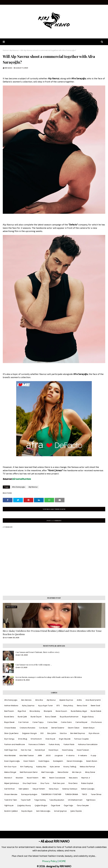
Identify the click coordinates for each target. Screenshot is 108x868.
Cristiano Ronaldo (27, 728)
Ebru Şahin (52, 733)
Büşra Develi (9, 722)
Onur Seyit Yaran (30, 783)
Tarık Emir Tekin (11, 800)
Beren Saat (95, 706)
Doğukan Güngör (29, 733)
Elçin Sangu (9, 739)
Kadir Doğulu (44, 761)
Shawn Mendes (11, 794)
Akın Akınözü (26, 700)
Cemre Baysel (81, 722)
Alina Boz (39, 700)
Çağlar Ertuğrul (41, 805)
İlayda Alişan (27, 811)
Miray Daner (90, 772)
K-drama (70, 756)
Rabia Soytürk (87, 783)
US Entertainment (75, 800)
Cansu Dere (52, 722)
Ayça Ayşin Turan (45, 706)
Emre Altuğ (23, 739)
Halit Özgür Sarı (11, 750)
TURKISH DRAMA (72, 794)
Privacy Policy (50, 861)
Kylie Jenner (55, 767)
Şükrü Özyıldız (76, 811)
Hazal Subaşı (68, 750)
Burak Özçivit (36, 717)
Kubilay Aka (41, 767)
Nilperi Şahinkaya (12, 783)
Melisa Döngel (10, 772)
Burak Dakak (96, 711)
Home (5, 50)
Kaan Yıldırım (29, 761)
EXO (42, 733)
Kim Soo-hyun (10, 767)
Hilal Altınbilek (10, 756)
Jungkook (59, 756)
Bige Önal (22, 711)
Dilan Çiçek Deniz (11, 733)
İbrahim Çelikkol (11, 811)
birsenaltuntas (22, 479)
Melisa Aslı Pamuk (87, 767)
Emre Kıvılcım (36, 739)
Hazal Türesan (83, 750)
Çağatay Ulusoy (24, 805)
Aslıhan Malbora (11, 706)
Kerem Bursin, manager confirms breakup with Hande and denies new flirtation (49, 677)
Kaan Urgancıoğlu (12, 761)
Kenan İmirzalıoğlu (75, 761)
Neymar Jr (86, 778)
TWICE (84, 794)
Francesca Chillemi (37, 744)
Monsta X (8, 778)
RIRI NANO (8, 68)
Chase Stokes (10, 728)
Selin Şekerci (24, 789)
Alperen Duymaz (66, 700)
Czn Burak (43, 728)
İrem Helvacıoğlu (43, 811)
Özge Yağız (68, 805)
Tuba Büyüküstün (57, 800)
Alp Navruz (14, 50)
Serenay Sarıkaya (70, 789)
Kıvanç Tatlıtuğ (70, 767)
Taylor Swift (26, 800)
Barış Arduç (68, 706)
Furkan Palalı (69, 744)
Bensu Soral (82, 706)
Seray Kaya (54, 789)
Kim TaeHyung (26, 767)
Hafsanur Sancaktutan (88, 744)
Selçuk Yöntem (39, 789)
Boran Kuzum (61, 711)
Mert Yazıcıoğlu (48, 772)
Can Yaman (23, 722)
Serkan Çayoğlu (88, 789)
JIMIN (40, 756)
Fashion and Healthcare (15, 744)
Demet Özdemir (58, 728)
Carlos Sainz (66, 722)
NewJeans (73, 778)
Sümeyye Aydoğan (29, 794)
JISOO (48, 756)
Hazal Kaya (53, 750)
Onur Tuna (45, 783)
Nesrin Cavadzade (57, 778)
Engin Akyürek (65, 739)
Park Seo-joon (59, 783)
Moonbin (19, 778)
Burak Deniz (9, 717)
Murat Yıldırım (33, 778)
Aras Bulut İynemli (93, 700)
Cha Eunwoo (96, 722)
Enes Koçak (50, 739)
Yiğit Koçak (9, 805)
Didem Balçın (89, 728)
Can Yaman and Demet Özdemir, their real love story (38, 652)
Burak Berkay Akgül (79, 711)
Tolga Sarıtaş (40, 800)
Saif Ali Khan (10, 789)
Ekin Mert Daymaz (78, 733)
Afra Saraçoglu (19, 487)
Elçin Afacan (94, 733)
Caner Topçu (38, 722)
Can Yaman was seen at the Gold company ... (34, 665)
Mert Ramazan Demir (29, 772)
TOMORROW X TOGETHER (51, 794)
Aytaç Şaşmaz (28, 706)
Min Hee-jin (77, 772)
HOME (62, 861)
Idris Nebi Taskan (27, 756)
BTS (58, 706)
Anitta (79, 700)
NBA (44, 778)
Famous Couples (81, 739)
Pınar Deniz (73, 783)
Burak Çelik (22, 717)
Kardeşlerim (58, 761)
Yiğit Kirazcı (91, 800)
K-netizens (83, 756)
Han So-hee (26, 750)
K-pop (93, 756)
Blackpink (48, 711)
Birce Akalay (35, 711)
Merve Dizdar (63, 772)
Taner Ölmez (96, 794)
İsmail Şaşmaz (60, 811)
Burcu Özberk (51, 717)
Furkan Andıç (54, 744)
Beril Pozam (9, 711)
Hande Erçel (40, 750)
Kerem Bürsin (92, 761)
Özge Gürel (55, 805)
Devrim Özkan (74, 728)
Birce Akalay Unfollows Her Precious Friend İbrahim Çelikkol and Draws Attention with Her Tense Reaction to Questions (52, 633)
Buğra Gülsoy (88, 717)
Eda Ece (63, 733)
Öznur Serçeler (83, 805)
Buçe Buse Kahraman (69, 717)
